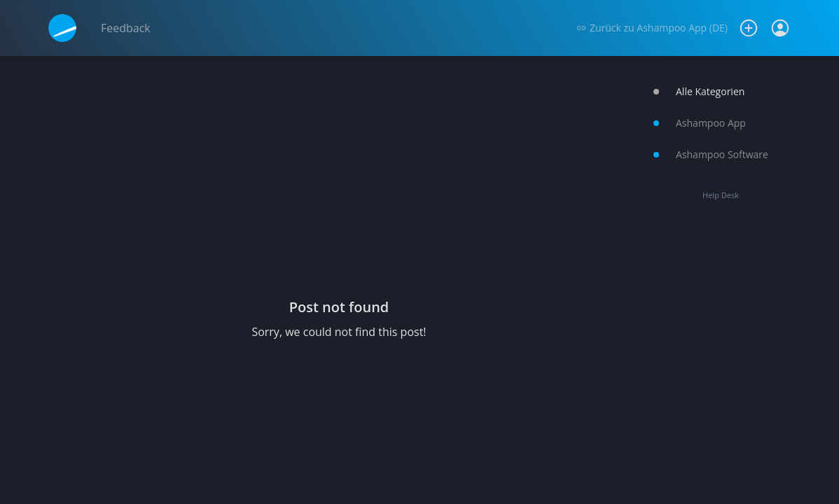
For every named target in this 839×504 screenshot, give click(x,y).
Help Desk (721, 195)
